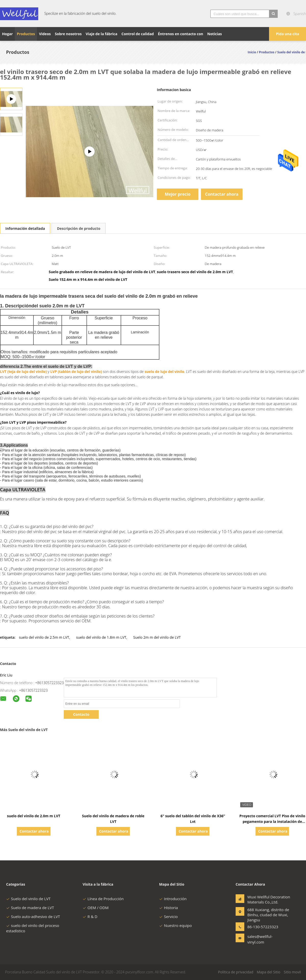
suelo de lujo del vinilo (164, 372)
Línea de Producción (103, 899)
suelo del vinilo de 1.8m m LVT (101, 637)
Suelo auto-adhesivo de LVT (33, 916)
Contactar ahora (222, 194)
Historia (169, 908)
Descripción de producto (79, 228)
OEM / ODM (96, 908)
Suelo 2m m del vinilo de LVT (157, 637)
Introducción (173, 899)
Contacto (81, 714)
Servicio (168, 916)
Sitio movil (292, 972)
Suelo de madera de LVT (30, 908)
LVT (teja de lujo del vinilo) (23, 372)
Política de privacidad (236, 972)
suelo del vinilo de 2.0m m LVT (34, 816)
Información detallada (25, 228)
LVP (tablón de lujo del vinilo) (76, 372)
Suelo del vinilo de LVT (28, 899)
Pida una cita (288, 34)
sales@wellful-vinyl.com (260, 939)
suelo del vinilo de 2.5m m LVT (44, 637)
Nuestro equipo (175, 925)
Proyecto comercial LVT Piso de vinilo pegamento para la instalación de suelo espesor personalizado (272, 821)
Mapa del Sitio (269, 972)
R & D (90, 916)
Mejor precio (178, 194)
